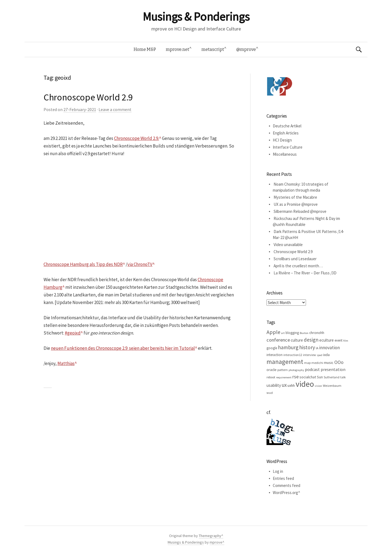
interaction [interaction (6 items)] (275, 355)
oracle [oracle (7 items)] (272, 370)
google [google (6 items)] (272, 348)
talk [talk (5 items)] (343, 377)
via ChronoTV (140, 264)
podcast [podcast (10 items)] (312, 369)
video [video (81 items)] (305, 384)
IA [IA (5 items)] (317, 348)
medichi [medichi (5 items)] (317, 363)
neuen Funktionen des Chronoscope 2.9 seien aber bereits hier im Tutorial (123, 348)
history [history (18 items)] (307, 347)
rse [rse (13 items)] (295, 377)
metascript (213, 49)
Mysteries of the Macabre (295, 197)
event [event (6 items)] (339, 340)
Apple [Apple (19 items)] (273, 332)
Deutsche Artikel (287, 126)
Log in (278, 471)
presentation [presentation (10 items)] (333, 369)
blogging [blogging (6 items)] (292, 333)
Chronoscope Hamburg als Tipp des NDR (83, 264)
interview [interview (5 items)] (310, 355)
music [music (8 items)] (329, 363)
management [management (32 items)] (285, 362)
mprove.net (177, 49)
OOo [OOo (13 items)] (339, 362)
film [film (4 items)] (346, 341)
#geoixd (73, 333)
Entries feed (283, 478)
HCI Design (282, 140)
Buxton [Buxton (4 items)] (304, 333)
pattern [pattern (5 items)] (283, 370)
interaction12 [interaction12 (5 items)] (293, 355)
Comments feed (287, 485)
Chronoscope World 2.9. (137, 138)
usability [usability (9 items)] (274, 385)
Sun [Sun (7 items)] (320, 377)
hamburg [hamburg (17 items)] (288, 347)
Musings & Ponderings (196, 17)
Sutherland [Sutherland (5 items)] (332, 377)
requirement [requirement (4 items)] (284, 377)
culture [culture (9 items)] (297, 340)
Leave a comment (115, 109)
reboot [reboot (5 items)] (271, 377)
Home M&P (145, 49)
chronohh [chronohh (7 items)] (317, 333)
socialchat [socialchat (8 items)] (308, 377)
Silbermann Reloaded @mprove (300, 211)
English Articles (286, 133)
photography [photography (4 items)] (296, 370)
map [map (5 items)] (307, 363)
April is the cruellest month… (298, 266)
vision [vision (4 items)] (318, 386)
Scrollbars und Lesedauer (295, 259)
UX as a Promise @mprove (296, 204)
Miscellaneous (285, 154)
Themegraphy (210, 536)
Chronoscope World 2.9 (88, 97)
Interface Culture (288, 147)
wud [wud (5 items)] (270, 393)
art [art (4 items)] (283, 333)
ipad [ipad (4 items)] (320, 355)
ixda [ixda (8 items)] (326, 355)
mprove (216, 542)
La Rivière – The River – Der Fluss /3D (305, 273)
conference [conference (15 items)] (278, 340)
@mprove (246, 49)
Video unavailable (288, 245)
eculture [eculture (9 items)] (327, 340)
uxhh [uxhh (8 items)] (291, 385)
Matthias (66, 363)
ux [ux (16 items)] (284, 385)
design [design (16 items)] (311, 340)
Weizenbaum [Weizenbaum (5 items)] (332, 386)
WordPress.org (285, 493)
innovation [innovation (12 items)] (329, 348)
